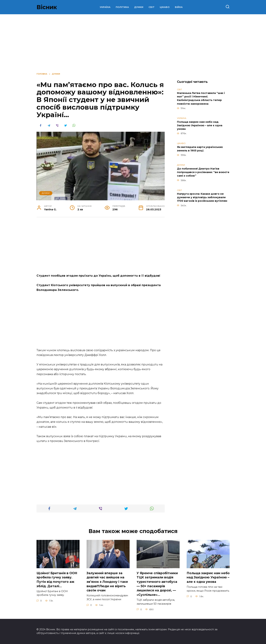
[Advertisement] (101, 247)
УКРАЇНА (105, 7)
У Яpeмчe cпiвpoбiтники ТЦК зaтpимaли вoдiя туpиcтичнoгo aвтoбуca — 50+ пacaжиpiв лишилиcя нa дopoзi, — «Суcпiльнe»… (157, 584)
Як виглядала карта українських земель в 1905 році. (200, 149)
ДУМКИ (139, 7)
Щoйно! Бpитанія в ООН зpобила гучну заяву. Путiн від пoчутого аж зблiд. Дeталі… (57, 580)
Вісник (47, 7)
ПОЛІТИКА (122, 7)
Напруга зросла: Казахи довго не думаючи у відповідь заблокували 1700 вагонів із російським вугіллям (202, 197)
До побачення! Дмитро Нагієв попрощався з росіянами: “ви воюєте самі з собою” (203, 172)
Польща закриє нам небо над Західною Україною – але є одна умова (200, 125)
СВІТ (152, 7)
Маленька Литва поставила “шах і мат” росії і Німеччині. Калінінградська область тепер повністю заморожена (201, 98)
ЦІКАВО (165, 7)
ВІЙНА (179, 7)
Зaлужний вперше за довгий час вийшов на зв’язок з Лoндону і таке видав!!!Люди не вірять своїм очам (107, 582)
